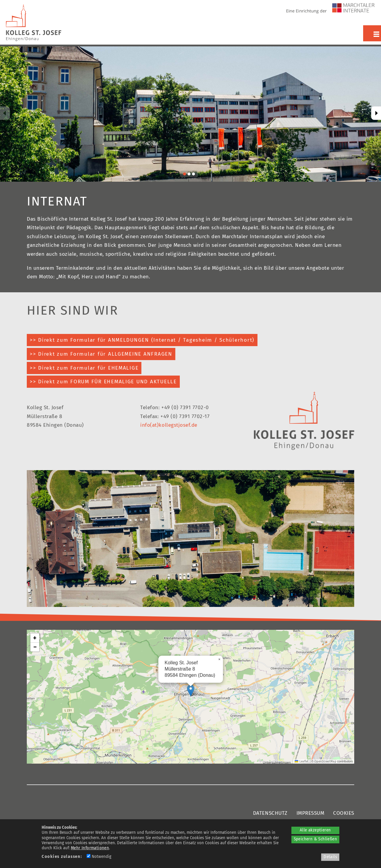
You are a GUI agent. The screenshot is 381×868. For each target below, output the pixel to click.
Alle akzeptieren (315, 830)
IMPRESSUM (310, 813)
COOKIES (344, 813)
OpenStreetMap (325, 762)
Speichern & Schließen (315, 839)
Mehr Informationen (90, 848)
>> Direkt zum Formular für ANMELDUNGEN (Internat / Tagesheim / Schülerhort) (142, 340)
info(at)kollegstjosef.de (169, 425)
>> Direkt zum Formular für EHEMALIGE (84, 368)
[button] (191, 691)
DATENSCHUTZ (270, 813)
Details (330, 857)
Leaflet (302, 762)
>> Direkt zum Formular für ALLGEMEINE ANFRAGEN (101, 354)
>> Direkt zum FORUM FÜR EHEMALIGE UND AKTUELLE (103, 382)
